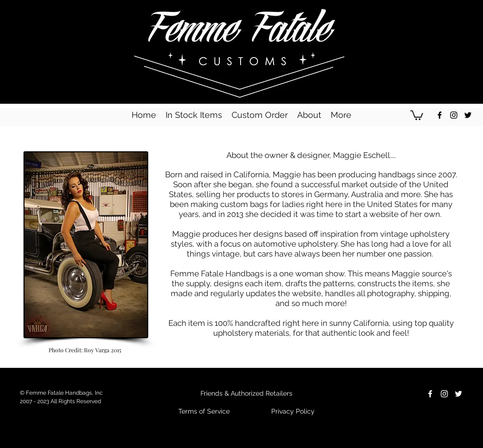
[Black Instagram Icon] (454, 115)
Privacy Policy (293, 411)
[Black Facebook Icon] (440, 115)
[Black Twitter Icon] (468, 115)
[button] (417, 115)
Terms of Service (204, 411)
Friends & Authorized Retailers (246, 393)
